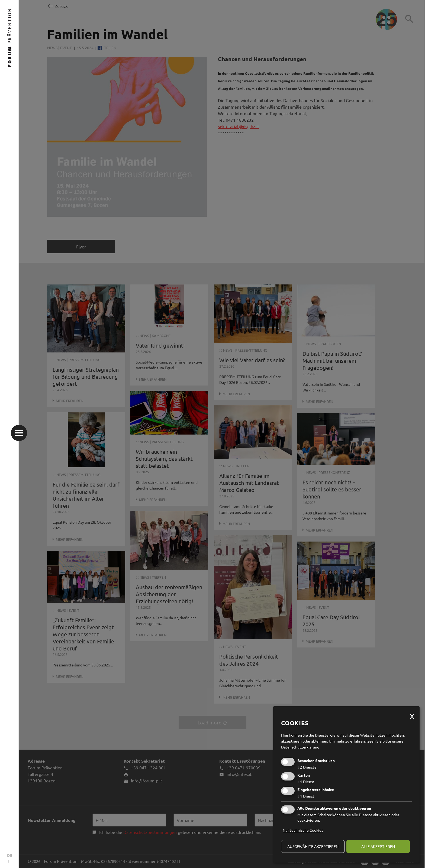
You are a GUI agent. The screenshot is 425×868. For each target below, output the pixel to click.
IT (9, 861)
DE (9, 855)
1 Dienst (306, 782)
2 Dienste (307, 767)
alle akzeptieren (378, 846)
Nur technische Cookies (303, 830)
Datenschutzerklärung (300, 747)
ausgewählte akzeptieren (313, 846)
